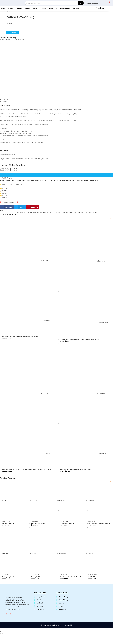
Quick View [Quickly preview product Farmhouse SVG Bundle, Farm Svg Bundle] (61, 554)
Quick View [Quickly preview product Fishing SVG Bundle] (33, 554)
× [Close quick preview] (0, 629)
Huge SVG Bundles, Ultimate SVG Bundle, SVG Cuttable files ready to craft (27, 470)
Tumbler (76, 8)
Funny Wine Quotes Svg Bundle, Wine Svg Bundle (99, 524)
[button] (7, 207)
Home (3, 8)
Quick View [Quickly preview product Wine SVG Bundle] (4, 500)
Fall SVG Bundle (94, 577)
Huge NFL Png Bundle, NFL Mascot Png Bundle (76, 470)
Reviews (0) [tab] (6, 102)
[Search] (81, 3)
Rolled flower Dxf (58, 212)
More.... (9, 40)
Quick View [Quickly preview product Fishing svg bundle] (4, 554)
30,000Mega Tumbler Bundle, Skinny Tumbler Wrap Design (80, 340)
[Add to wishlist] (110, 218)
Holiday (27, 8)
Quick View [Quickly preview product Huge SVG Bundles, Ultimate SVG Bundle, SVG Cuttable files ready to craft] (44, 393)
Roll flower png (24, 212)
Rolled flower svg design (89, 212)
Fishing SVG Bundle (38, 577)
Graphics (11, 8)
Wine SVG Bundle (8, 523)
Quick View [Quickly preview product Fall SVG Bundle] (90, 554)
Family (19, 8)
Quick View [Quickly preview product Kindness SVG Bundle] (33, 500)
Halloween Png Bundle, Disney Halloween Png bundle (20, 336)
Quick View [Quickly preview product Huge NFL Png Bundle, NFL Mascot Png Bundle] (101, 393)
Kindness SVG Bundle (38, 523)
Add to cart (12, 32)
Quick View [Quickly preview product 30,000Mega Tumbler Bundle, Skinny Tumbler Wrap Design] (101, 261)
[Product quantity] (8, 29)
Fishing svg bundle (9, 577)
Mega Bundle (65, 8)
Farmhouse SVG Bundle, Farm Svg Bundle (71, 577)
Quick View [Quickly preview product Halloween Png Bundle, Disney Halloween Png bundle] (44, 260)
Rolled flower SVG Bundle (73, 212)
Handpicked (53, 8)
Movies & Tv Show (40, 8)
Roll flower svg (35, 212)
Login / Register (93, 3)
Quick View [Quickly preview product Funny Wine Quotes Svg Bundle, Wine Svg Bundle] (90, 500)
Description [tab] (6, 99)
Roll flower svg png (46, 212)
